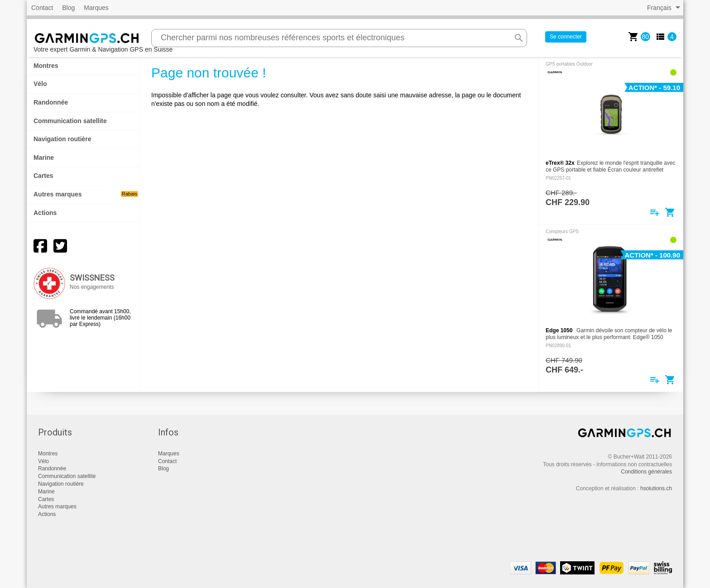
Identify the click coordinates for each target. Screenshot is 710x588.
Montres (46, 66)
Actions (45, 213)
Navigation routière (62, 139)
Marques (96, 8)
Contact (42, 8)
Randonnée (51, 102)
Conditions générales (646, 472)
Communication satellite (70, 121)
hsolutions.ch (656, 488)
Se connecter (566, 37)
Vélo (40, 84)
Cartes (43, 176)
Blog (68, 8)
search (519, 38)
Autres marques (86, 194)
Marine (44, 158)
